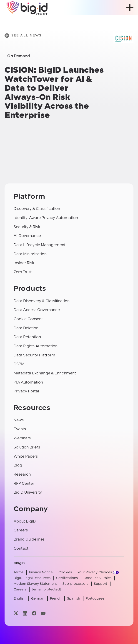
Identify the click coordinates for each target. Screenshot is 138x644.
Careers (21, 530)
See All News (23, 36)
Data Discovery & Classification (42, 301)
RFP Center (24, 483)
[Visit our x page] (16, 613)
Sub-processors (75, 584)
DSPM (19, 364)
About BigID (25, 521)
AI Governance (27, 236)
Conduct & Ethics (97, 578)
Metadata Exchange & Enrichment (45, 373)
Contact (21, 548)
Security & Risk (27, 227)
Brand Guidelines (29, 539)
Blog (18, 465)
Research (22, 474)
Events (20, 429)
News (19, 420)
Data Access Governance (37, 310)
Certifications (67, 578)
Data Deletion (26, 328)
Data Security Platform (34, 355)
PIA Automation (28, 382)
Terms (19, 572)
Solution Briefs (27, 447)
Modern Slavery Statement (35, 584)
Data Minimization (30, 254)
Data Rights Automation (36, 346)
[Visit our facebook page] (34, 613)
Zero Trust (23, 272)
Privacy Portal (26, 391)
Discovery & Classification (37, 209)
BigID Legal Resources (32, 578)
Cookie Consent (28, 319)
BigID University (28, 492)
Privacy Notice (41, 572)
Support (100, 584)
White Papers (26, 456)
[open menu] (130, 8)
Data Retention (27, 337)
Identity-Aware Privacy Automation (46, 218)
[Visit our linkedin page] (25, 613)
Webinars (22, 438)
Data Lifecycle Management (40, 245)
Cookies (65, 572)
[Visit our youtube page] (43, 613)
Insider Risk (24, 263)
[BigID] (27, 8)
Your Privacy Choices (95, 572)
